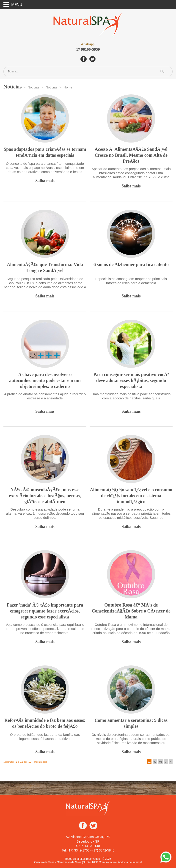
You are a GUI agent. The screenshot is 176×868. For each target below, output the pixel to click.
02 (155, 761)
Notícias (34, 87)
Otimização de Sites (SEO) (73, 862)
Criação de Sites (44, 862)
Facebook (84, 59)
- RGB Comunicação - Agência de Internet (116, 862)
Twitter (92, 59)
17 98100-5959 (88, 47)
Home (68, 87)
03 (161, 761)
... (166, 761)
